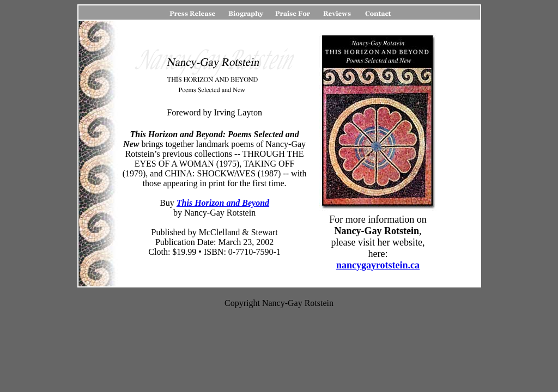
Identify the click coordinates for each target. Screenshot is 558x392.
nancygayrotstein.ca (378, 265)
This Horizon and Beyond (223, 203)
